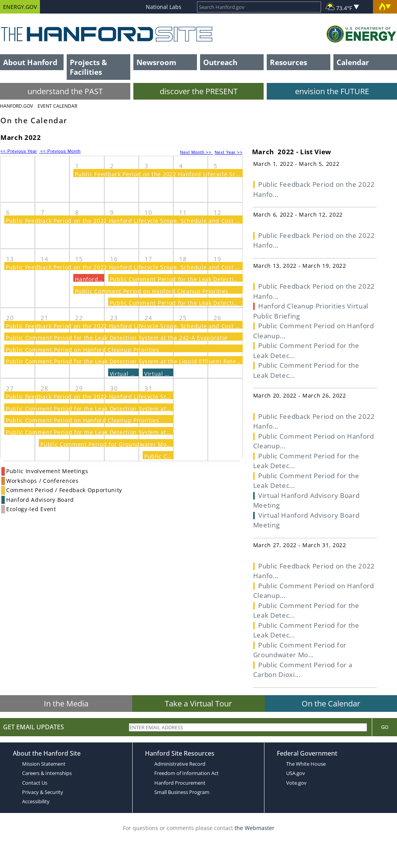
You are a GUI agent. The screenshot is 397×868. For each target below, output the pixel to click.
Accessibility (36, 801)
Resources (288, 62)
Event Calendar (57, 106)
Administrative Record (180, 764)
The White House (306, 764)
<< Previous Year (19, 151)
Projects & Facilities (88, 67)
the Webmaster (255, 828)
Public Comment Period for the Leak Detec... (306, 350)
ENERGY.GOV (20, 7)
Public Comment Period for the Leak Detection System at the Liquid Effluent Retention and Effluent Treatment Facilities (176, 361)
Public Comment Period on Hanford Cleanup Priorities (152, 291)
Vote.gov (296, 783)
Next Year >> (229, 152)
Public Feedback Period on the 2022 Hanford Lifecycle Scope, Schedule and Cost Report (199, 174)
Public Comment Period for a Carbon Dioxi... (303, 670)
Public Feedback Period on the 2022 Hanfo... (314, 189)
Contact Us (35, 783)
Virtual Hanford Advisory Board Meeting (306, 500)
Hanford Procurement (180, 783)
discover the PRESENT (199, 91)
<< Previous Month (60, 151)
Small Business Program (182, 792)
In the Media (66, 704)
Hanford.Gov (16, 106)
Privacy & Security (43, 792)
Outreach (220, 62)
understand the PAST (65, 91)
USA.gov (296, 773)
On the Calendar (331, 704)
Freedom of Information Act (186, 773)
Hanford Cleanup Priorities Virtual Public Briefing (311, 311)
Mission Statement (44, 764)
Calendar (353, 62)
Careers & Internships (47, 773)
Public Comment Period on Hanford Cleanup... (314, 331)
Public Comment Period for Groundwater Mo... (300, 650)
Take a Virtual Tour (198, 704)
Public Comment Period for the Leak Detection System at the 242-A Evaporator (221, 279)
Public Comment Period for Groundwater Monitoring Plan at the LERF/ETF (144, 444)
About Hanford (30, 62)
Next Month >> (196, 152)
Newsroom (156, 62)
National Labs (164, 7)
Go (385, 727)
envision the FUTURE (332, 91)
